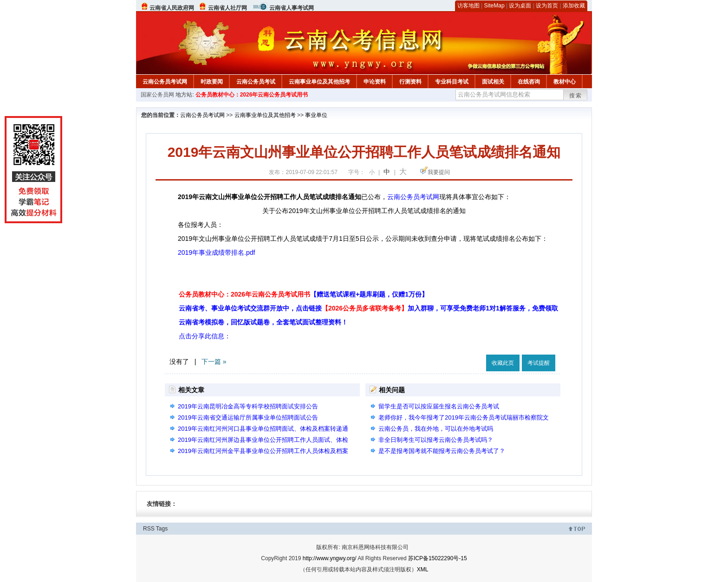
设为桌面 (520, 6)
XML (423, 569)
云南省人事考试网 (292, 8)
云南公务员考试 (256, 82)
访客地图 (468, 6)
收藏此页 (503, 363)
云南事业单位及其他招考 (319, 82)
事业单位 (316, 115)
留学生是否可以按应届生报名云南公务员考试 (439, 406)
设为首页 (547, 6)
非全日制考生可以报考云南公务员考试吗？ (436, 440)
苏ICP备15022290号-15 (438, 558)
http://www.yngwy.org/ (330, 558)
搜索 (576, 96)
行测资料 (410, 82)
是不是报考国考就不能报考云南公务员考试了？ (442, 451)
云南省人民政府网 (172, 8)
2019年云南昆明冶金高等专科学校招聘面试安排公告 (248, 406)
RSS (149, 529)
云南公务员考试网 (165, 82)
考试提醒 (539, 363)
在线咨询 (529, 82)
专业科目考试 (452, 82)
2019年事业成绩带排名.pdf (217, 252)
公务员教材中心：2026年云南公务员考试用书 (252, 95)
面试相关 (493, 82)
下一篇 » (214, 362)
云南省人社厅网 (227, 8)
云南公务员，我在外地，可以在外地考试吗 (436, 429)
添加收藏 (574, 6)
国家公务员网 (157, 95)
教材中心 (565, 82)
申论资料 (375, 82)
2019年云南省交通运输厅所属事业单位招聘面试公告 (248, 417)
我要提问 (439, 172)
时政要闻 (212, 82)
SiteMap (494, 6)
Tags (162, 529)
